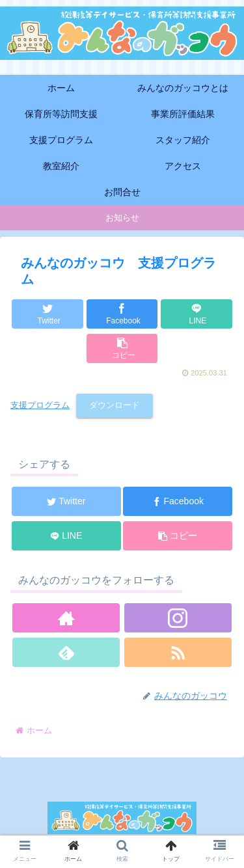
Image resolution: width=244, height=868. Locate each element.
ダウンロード (115, 405)
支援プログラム (40, 405)
